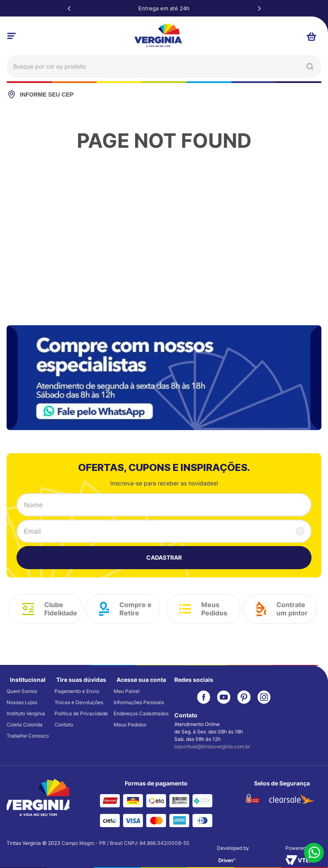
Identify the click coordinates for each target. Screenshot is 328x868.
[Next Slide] (259, 8)
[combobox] (164, 66)
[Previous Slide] (69, 8)
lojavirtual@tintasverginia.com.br (212, 746)
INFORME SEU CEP (40, 95)
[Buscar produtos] (310, 66)
